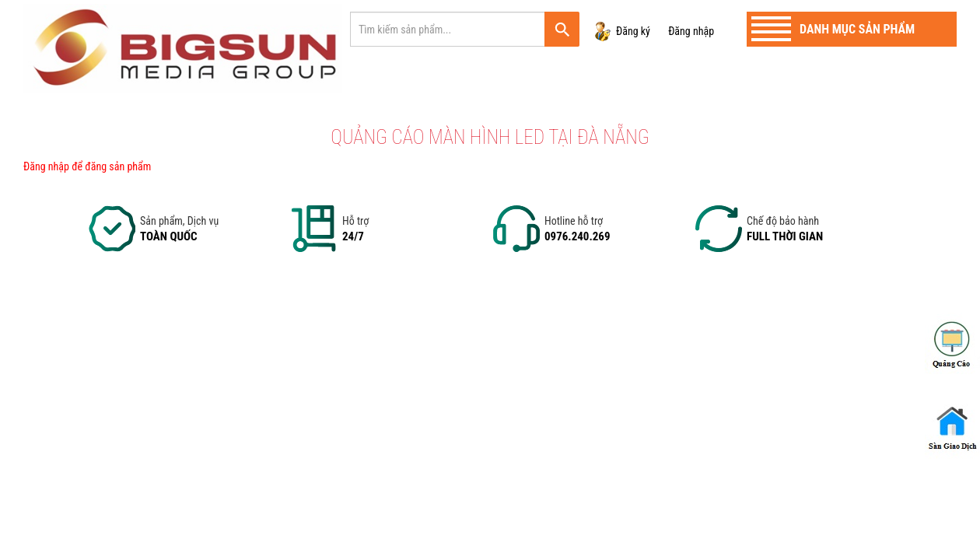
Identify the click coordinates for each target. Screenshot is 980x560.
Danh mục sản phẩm (857, 29)
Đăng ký (633, 31)
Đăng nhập (691, 31)
